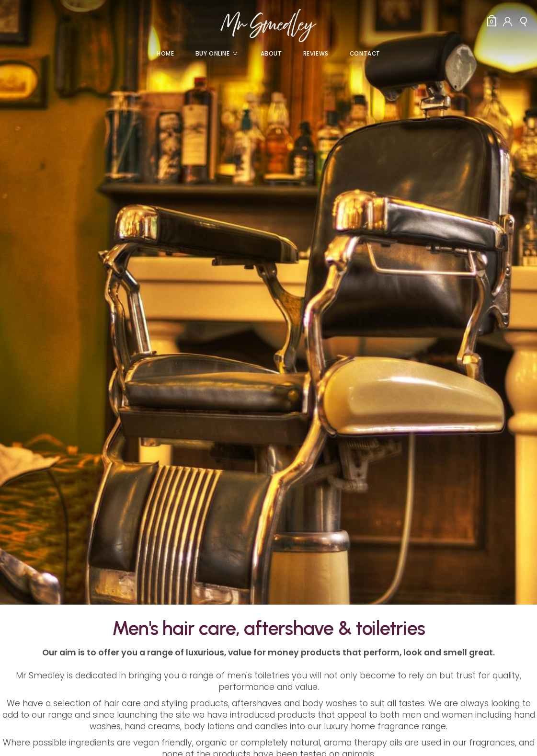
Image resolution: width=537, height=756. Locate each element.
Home (165, 54)
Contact (365, 54)
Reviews (316, 54)
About (271, 54)
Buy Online (220, 54)
